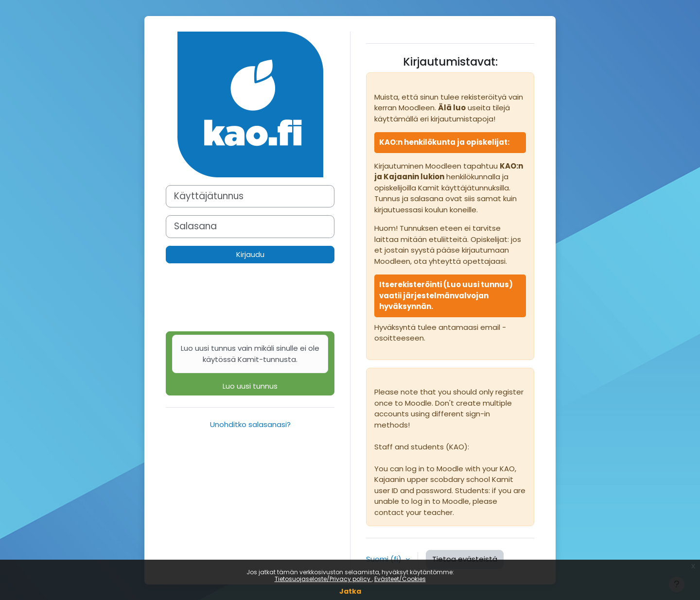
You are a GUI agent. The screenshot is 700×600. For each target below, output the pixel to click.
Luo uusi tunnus (250, 363)
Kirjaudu (250, 254)
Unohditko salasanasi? (250, 424)
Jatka (350, 591)
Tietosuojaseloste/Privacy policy (323, 579)
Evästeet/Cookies (400, 579)
